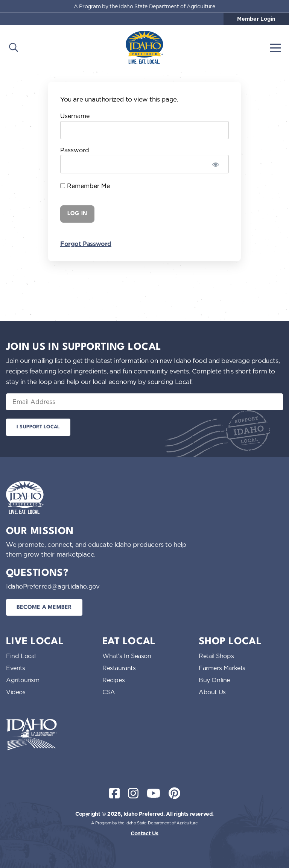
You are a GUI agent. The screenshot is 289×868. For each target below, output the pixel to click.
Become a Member (44, 608)
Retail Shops (216, 656)
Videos (16, 692)
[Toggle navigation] (275, 47)
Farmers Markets (222, 668)
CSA (109, 692)
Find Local (21, 656)
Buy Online (214, 680)
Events (16, 668)
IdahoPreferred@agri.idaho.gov (53, 586)
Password (75, 150)
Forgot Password (86, 244)
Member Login (256, 19)
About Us (212, 692)
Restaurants (119, 668)
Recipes (113, 680)
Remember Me (85, 186)
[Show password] (216, 164)
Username (75, 116)
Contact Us (144, 833)
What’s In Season (127, 656)
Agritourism (23, 680)
